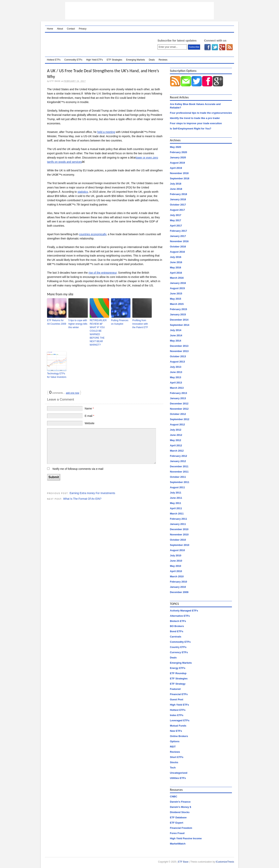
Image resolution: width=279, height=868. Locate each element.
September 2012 (180, 419)
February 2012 (178, 456)
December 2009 (179, 592)
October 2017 (178, 205)
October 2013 (178, 356)
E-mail (89, 416)
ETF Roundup (178, 673)
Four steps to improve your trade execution (196, 123)
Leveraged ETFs (180, 720)
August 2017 (177, 210)
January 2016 (178, 283)
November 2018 (179, 173)
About (60, 29)
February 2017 (178, 231)
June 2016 (176, 262)
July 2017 (176, 215)
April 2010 (176, 571)
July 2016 (176, 257)
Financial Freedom (181, 828)
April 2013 (176, 383)
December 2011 (179, 466)
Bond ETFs (177, 631)
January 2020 (178, 157)
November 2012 (179, 409)
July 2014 (176, 330)
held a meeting (106, 132)
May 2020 (176, 147)
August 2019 (177, 163)
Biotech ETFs (178, 621)
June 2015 (176, 294)
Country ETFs (178, 647)
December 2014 (179, 320)
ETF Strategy (178, 684)
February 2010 (178, 582)
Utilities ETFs (178, 778)
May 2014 (176, 341)
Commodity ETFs (73, 60)
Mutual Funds (178, 726)
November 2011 (179, 472)
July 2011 (176, 493)
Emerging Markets (136, 60)
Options (175, 741)
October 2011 (178, 477)
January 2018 (178, 199)
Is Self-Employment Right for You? (191, 129)
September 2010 (180, 545)
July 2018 (176, 184)
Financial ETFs (179, 694)
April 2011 (176, 508)
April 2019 (176, 168)
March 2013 (177, 388)
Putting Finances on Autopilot (120, 322)
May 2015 (176, 299)
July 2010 (176, 555)
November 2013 (179, 351)
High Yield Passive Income (186, 838)
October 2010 (178, 540)
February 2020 (178, 152)
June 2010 (176, 561)
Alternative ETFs (180, 616)
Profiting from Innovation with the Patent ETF (140, 324)
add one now (73, 393)
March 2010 (177, 576)
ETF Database (178, 817)
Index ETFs (177, 715)
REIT (173, 747)
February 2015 (178, 309)
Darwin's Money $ (180, 807)
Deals (152, 60)
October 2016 (178, 247)
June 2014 (176, 335)
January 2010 (178, 587)
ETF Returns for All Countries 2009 (57, 322)
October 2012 (178, 414)
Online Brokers (179, 736)
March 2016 (177, 278)
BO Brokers (177, 626)
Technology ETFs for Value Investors (57, 375)
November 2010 (179, 535)
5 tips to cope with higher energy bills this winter (78, 324)
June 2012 (176, 435)
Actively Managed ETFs (184, 611)
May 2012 (176, 440)
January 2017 (178, 236)
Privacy (83, 29)
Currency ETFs (179, 652)
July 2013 (176, 367)
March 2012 (177, 451)
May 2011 (176, 503)
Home (50, 29)
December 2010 (179, 529)
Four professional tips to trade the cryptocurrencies (201, 113)
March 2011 (177, 514)
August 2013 (177, 362)
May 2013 (176, 377)
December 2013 (179, 346)
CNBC (174, 796)
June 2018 (176, 189)
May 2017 (176, 220)
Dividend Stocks (180, 812)
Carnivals (176, 637)
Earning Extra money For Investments (92, 493)
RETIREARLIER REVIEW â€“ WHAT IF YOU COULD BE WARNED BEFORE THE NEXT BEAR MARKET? (98, 333)
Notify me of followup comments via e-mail (78, 469)
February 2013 (178, 393)
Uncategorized (179, 773)
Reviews (163, 60)
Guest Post (177, 699)
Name (89, 408)
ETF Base (96, 45)
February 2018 (178, 194)
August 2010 (177, 550)
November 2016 (179, 241)
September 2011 (180, 482)
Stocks (174, 762)
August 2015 (177, 288)
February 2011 (178, 519)
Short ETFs (177, 757)
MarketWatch (178, 844)
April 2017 (176, 226)
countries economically (93, 234)
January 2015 (178, 314)
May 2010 (176, 566)
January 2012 (178, 461)
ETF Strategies (115, 60)
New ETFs (176, 731)
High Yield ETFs (95, 60)
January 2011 (178, 524)
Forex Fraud (177, 833)
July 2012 (176, 430)
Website (90, 423)
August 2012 (177, 424)
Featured (175, 689)
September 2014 (180, 325)
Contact (71, 29)
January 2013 (178, 398)
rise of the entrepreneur (103, 273)
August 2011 (177, 487)
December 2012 (179, 404)
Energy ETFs (178, 668)
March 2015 (177, 304)
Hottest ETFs (54, 60)
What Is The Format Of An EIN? (82, 499)
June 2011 (176, 498)
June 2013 (176, 372)
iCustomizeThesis (225, 862)
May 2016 (176, 268)
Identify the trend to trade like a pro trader (195, 118)
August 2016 (177, 252)
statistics (83, 192)
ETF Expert (177, 823)
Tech (173, 768)
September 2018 (180, 178)
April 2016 (176, 273)
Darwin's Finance (180, 802)
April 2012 (176, 445)
